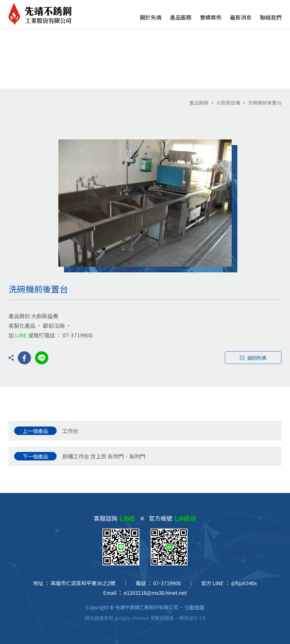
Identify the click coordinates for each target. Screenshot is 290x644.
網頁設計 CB (192, 618)
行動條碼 (195, 607)
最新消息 (241, 17)
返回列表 (253, 358)
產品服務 (181, 17)
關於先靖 (151, 17)
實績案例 (211, 17)
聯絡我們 (271, 17)
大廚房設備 (228, 103)
